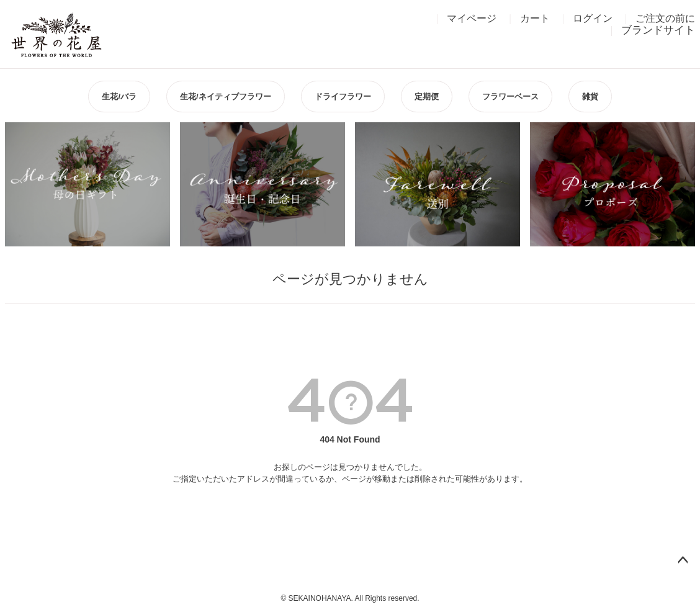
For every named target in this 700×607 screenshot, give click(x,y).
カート (535, 18)
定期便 (427, 97)
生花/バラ (119, 97)
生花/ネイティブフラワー (226, 97)
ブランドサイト (658, 30)
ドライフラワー (343, 97)
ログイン (593, 18)
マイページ (472, 18)
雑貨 (590, 97)
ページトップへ (683, 560)
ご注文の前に (665, 18)
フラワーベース (510, 97)
